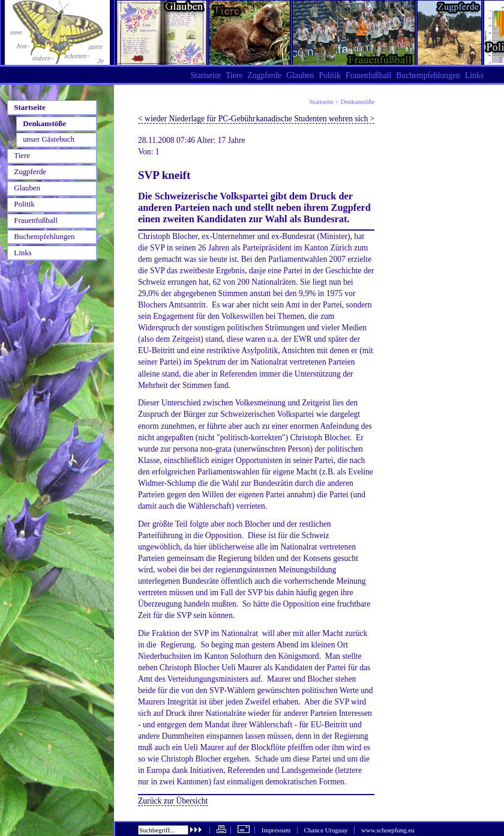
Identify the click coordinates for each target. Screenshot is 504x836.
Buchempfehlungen (428, 75)
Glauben (300, 75)
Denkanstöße (358, 101)
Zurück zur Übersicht (173, 801)
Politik (329, 75)
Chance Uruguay (325, 830)
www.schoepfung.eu (388, 830)
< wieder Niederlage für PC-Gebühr (197, 119)
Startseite (322, 101)
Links (474, 75)
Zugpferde (264, 75)
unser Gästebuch (49, 139)
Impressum (276, 830)
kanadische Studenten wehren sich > (315, 119)
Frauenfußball (368, 75)
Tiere (234, 75)
